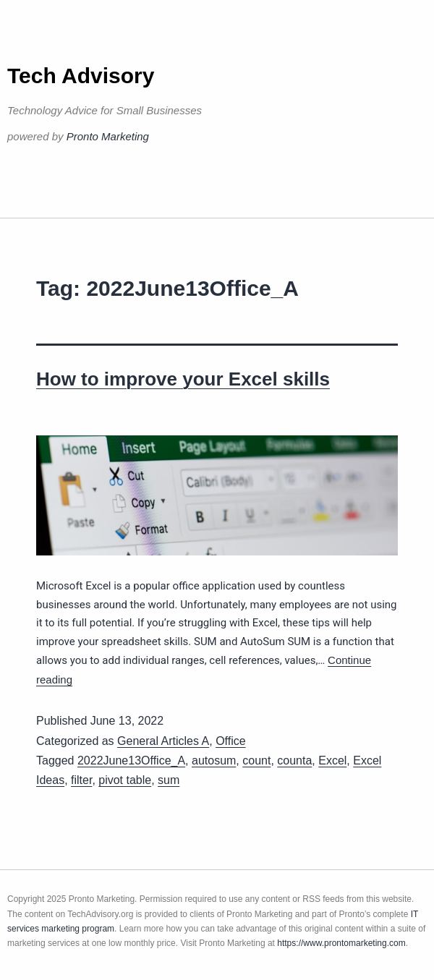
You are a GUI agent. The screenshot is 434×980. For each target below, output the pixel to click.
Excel (332, 760)
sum (169, 780)
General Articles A (163, 741)
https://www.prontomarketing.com (341, 943)
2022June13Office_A (131, 760)
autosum (214, 760)
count (256, 760)
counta (294, 760)
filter (81, 780)
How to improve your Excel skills (183, 379)
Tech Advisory (81, 76)
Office (231, 741)
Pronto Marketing (108, 136)
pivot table (125, 780)
